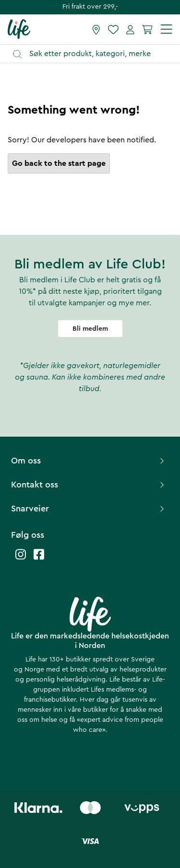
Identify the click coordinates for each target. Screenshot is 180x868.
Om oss (89, 461)
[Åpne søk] (95, 54)
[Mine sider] (130, 29)
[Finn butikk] (96, 29)
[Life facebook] (39, 559)
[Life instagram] (21, 559)
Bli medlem (90, 329)
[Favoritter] (113, 29)
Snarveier (89, 509)
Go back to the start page (59, 163)
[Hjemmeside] (19, 29)
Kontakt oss (89, 485)
